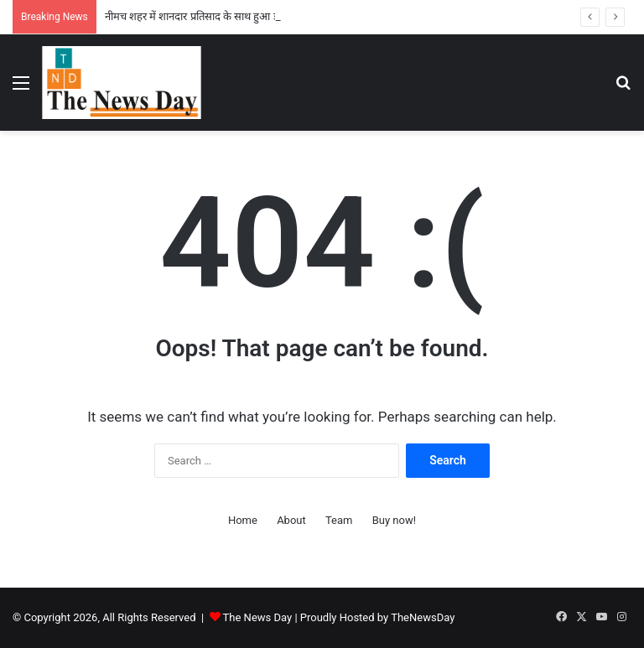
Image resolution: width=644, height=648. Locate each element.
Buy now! (394, 520)
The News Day (258, 617)
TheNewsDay (423, 617)
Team (339, 520)
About (291, 520)
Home (243, 520)
